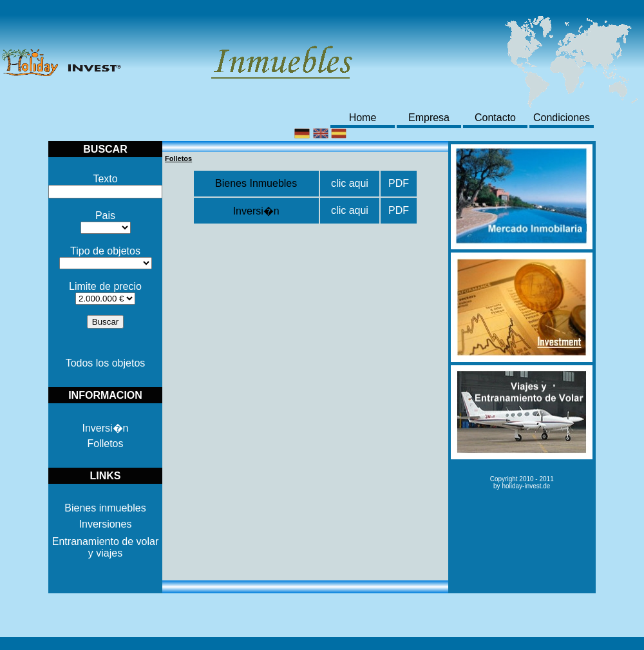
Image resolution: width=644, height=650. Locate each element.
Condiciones (562, 118)
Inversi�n (105, 428)
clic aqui (350, 183)
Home (363, 118)
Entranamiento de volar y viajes (105, 547)
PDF (399, 183)
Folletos (105, 444)
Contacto (495, 118)
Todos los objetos (106, 363)
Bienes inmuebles (105, 508)
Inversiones (106, 524)
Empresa (429, 118)
